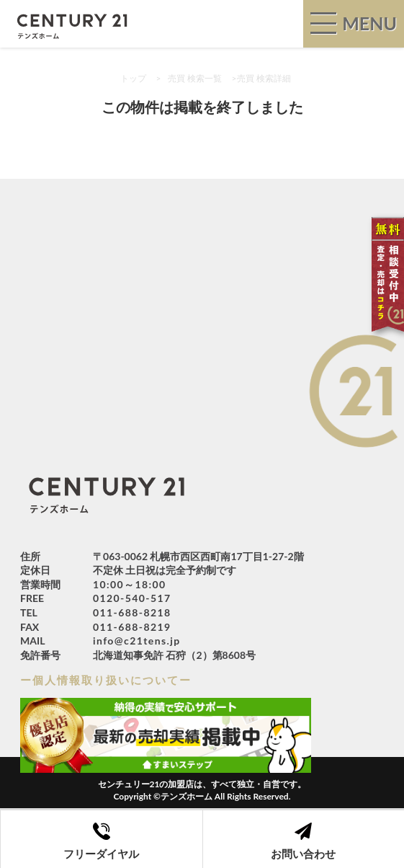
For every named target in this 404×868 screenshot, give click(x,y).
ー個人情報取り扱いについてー (106, 680)
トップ (133, 78)
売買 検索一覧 (195, 78)
